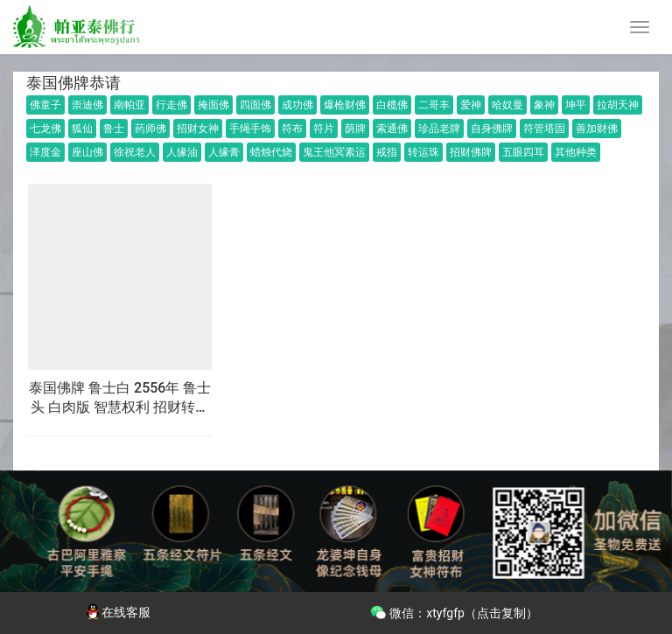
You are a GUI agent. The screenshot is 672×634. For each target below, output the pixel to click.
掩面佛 (213, 105)
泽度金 (45, 152)
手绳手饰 (250, 129)
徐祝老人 (135, 152)
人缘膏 (224, 152)
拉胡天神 (618, 105)
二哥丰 (434, 105)
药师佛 (150, 129)
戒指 (387, 152)
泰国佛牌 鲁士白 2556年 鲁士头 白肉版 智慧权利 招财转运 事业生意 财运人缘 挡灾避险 (120, 399)
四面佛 (255, 105)
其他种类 (576, 152)
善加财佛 (597, 129)
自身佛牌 (492, 129)
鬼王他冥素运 (334, 152)
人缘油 (182, 152)
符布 (292, 129)
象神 (544, 105)
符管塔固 (544, 129)
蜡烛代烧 (271, 152)
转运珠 (423, 152)
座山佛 (87, 152)
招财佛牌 (471, 152)
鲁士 (114, 129)
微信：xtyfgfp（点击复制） (454, 611)
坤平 (576, 105)
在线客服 (117, 612)
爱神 (471, 105)
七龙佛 (45, 129)
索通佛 (392, 129)
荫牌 (355, 129)
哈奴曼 (507, 105)
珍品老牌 (439, 129)
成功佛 (297, 105)
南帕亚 (129, 105)
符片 (324, 129)
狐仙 (82, 129)
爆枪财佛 (345, 105)
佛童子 (45, 105)
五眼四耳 (523, 152)
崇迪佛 (87, 105)
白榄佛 (392, 105)
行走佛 (171, 105)
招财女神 (198, 129)
